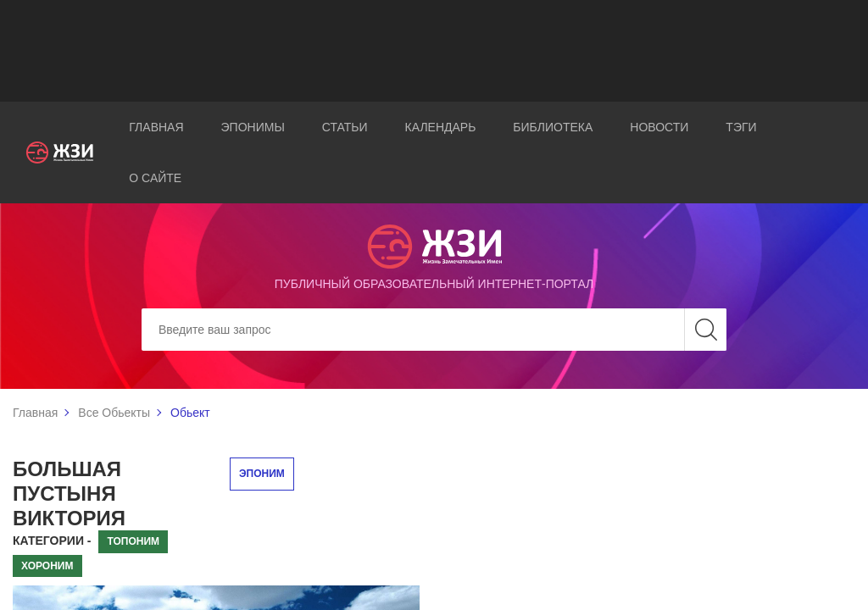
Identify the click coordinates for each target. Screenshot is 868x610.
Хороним (47, 566)
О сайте (155, 178)
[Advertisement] (434, 51)
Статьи (345, 127)
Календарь (441, 127)
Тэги (741, 127)
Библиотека (553, 127)
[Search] (434, 330)
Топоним (133, 541)
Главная (156, 127)
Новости (659, 127)
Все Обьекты (114, 413)
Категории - (52, 541)
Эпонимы (253, 127)
